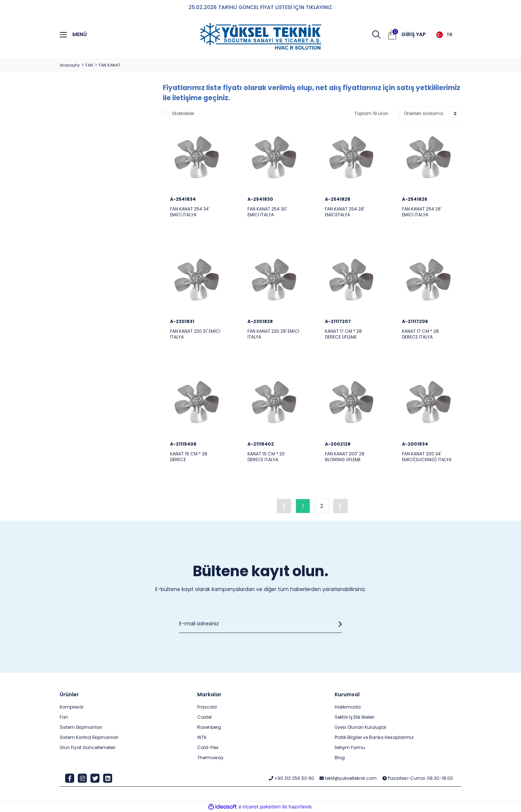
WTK (202, 737)
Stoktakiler (183, 113)
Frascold (207, 707)
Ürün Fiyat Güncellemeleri (88, 747)
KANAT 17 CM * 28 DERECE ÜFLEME (343, 334)
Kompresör (72, 707)
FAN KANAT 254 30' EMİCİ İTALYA (267, 212)
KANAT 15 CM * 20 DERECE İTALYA (266, 457)
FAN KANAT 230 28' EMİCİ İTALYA (273, 334)
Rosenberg (209, 727)
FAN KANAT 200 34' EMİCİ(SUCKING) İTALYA (427, 457)
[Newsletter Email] (260, 624)
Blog (340, 758)
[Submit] (338, 624)
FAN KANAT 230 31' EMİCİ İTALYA (195, 334)
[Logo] (260, 37)
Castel (204, 717)
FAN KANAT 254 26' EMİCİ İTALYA (422, 212)
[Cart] (392, 35)
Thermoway (210, 758)
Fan (64, 717)
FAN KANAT (109, 65)
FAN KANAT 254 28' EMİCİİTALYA (345, 212)
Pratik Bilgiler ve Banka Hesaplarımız (374, 737)
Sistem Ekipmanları (81, 727)
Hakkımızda (348, 707)
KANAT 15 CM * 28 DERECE (189, 457)
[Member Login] (414, 35)
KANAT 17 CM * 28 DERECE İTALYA (420, 334)
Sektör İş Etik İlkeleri (355, 717)
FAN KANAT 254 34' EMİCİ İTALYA (190, 212)
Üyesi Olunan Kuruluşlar (361, 727)
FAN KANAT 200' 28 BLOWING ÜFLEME (345, 457)
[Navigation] (106, 35)
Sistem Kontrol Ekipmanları (89, 737)
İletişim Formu (350, 747)
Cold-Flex (208, 747)
